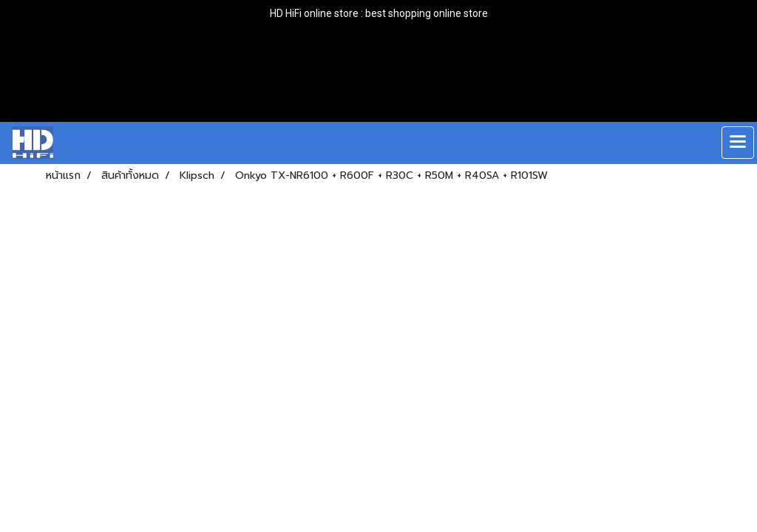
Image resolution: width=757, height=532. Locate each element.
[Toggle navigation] (738, 143)
